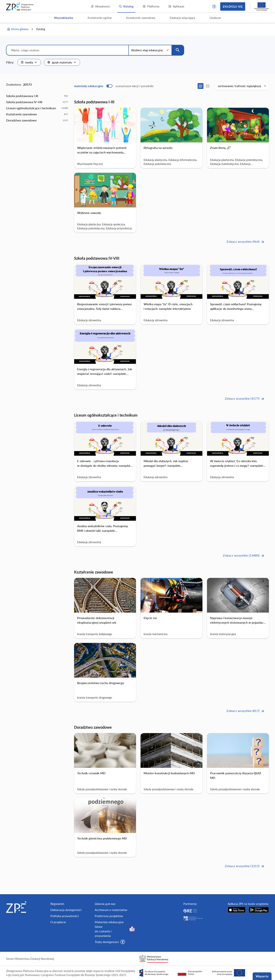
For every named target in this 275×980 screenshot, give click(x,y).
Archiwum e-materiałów (111, 910)
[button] (214, 6)
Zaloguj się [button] (233, 6)
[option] (37, 96)
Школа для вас (105, 904)
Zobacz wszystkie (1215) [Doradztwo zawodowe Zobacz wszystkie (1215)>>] (245, 866)
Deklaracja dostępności (66, 910)
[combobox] (29, 62)
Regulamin (57, 904)
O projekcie (58, 922)
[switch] (114, 86)
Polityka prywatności (65, 916)
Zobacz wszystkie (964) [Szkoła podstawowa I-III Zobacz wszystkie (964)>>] (246, 242)
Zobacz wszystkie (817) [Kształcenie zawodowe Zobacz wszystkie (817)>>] (246, 711)
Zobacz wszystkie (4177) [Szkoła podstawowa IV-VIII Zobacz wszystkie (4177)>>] (245, 399)
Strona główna (18, 29)
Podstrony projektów (109, 916)
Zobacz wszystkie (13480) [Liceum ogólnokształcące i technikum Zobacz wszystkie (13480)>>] (244, 556)
